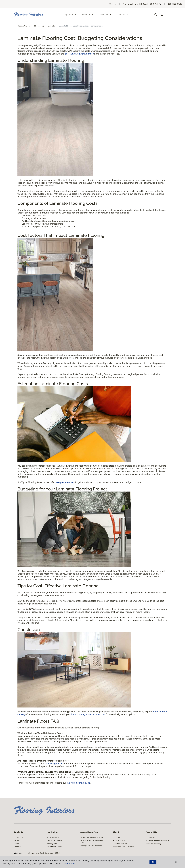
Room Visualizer (53, 837)
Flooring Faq (39, 26)
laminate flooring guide (78, 783)
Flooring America (24, 26)
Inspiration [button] (70, 15)
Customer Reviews (120, 844)
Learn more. (69, 863)
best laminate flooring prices (79, 54)
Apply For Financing (153, 844)
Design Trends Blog (54, 840)
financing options (55, 764)
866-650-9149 (175, 4)
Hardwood (18, 840)
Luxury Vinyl (19, 837)
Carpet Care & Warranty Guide (91, 837)
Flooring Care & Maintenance (91, 846)
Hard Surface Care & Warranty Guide (91, 842)
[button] (156, 15)
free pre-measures (65, 482)
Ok (153, 862)
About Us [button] (106, 15)
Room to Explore (119, 840)
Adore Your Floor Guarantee (123, 847)
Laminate (51, 26)
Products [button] (88, 15)
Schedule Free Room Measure (157, 840)
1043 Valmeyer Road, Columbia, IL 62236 (44, 853)
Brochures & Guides (54, 847)
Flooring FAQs (52, 844)
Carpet (17, 844)
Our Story (117, 837)
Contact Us (123, 15)
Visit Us (113, 4)
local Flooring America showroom (88, 714)
